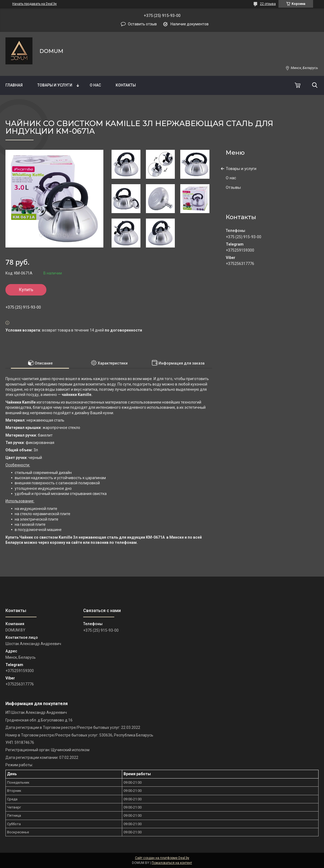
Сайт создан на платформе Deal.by (162, 858)
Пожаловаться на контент (172, 863)
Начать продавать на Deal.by (34, 4)
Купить (26, 290)
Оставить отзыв (142, 24)
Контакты (126, 85)
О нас (95, 85)
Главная (14, 85)
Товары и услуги (55, 85)
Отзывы (233, 187)
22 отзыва (268, 4)
